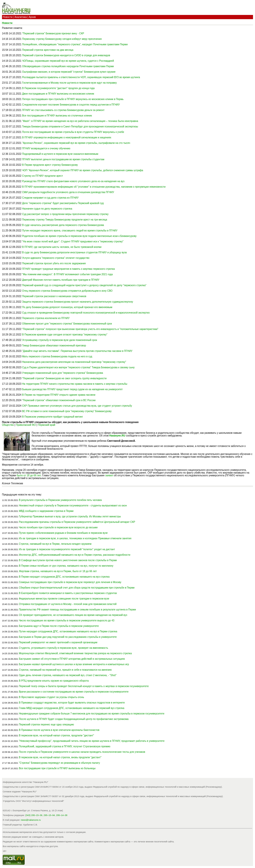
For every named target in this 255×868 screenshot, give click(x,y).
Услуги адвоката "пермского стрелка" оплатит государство (56, 258)
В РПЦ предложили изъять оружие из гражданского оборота (54, 681)
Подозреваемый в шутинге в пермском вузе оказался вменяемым (60, 154)
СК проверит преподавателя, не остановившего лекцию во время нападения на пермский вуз (73, 615)
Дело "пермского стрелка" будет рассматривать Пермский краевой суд (63, 203)
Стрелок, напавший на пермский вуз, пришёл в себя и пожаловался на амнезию (65, 670)
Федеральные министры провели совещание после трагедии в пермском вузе (64, 599)
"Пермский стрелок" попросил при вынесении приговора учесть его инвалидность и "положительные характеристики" (90, 329)
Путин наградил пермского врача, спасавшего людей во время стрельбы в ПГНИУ (70, 231)
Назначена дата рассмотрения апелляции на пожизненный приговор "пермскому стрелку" (74, 362)
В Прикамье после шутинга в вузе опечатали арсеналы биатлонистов (59, 730)
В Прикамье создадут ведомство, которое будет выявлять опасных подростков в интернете (72, 703)
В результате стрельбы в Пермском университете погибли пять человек (60, 500)
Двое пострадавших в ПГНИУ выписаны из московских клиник (58, 94)
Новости (8, 17)
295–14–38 (62, 815)
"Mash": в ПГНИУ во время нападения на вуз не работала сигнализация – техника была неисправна (80, 121)
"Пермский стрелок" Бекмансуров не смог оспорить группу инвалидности (64, 378)
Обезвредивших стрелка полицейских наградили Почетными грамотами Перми (68, 66)
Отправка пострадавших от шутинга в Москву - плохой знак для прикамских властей (68, 604)
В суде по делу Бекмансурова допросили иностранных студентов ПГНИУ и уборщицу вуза (74, 252)
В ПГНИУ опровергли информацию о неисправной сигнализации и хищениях (67, 137)
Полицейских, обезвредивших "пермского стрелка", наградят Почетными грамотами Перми (75, 44)
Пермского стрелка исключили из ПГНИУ (46, 318)
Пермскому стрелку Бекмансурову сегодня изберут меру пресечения (62, 39)
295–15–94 (49, 815)
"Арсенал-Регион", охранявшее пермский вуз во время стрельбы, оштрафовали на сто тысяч (76, 143)
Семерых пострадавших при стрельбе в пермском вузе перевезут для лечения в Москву (70, 582)
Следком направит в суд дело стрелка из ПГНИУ (50, 198)
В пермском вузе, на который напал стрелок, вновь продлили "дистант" (60, 757)
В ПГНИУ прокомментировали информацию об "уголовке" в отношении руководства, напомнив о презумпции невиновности (94, 187)
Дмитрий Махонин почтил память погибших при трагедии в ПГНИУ (61, 280)
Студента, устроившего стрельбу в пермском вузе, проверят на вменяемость (64, 648)
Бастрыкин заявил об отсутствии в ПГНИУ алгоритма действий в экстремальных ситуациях (72, 659)
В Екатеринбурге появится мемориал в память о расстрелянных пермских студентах (68, 593)
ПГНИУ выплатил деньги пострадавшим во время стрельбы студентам (63, 159)
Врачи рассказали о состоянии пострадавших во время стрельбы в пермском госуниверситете (74, 692)
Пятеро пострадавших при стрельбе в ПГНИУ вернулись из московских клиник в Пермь (73, 99)
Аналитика (21, 17)
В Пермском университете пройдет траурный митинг (53, 417)
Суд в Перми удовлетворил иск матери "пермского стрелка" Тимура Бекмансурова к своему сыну (78, 367)
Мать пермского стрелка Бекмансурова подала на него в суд (57, 356)
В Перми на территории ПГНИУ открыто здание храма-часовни (59, 395)
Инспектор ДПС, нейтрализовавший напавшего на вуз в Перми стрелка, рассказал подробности (75, 555)
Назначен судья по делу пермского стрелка (47, 209)
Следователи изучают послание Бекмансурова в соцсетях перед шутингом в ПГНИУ (71, 105)
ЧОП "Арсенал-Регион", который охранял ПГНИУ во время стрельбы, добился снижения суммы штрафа (83, 170)
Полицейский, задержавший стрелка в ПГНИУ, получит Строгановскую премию (65, 746)
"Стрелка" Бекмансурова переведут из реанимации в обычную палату (60, 763)
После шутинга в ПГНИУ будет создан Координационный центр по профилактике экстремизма (74, 719)
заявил (109, 475)
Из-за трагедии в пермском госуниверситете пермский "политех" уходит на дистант (67, 549)
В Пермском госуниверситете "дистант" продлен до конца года (58, 88)
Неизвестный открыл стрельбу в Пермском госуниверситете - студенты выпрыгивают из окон (73, 506)
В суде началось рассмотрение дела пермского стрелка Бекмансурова (63, 225)
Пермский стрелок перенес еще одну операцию (46, 725)
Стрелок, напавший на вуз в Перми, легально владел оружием (55, 544)
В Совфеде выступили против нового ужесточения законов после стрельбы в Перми (68, 560)
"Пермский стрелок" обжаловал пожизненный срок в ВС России (59, 400)
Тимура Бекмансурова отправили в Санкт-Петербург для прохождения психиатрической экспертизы (80, 127)
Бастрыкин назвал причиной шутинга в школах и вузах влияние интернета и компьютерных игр (74, 664)
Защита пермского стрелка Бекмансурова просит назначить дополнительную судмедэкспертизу (78, 302)
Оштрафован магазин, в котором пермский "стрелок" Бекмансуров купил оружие (69, 72)
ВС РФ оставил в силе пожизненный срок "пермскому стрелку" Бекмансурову (67, 411)
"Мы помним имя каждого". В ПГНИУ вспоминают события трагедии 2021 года (67, 274)
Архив (32, 17)
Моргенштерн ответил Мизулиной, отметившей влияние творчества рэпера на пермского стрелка (75, 653)
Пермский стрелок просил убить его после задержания (54, 263)
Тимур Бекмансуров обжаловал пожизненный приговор (54, 346)
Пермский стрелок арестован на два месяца (48, 50)
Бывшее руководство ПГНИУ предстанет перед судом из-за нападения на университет (72, 389)
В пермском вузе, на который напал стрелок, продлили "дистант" (57, 735)
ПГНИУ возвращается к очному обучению (46, 148)
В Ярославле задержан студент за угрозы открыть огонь (52, 697)
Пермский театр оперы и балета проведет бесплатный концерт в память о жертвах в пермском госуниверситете (84, 686)
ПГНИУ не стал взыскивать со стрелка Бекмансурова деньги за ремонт (63, 110)
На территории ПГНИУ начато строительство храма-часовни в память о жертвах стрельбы (75, 384)
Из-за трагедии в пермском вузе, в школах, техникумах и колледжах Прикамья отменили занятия (75, 538)
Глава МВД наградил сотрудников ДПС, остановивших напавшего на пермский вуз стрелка (72, 708)
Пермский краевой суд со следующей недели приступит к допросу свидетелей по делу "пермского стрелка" (84, 285)
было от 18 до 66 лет (29, 475)
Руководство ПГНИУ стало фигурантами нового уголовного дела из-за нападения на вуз (73, 181)
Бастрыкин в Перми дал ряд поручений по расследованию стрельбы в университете (68, 637)
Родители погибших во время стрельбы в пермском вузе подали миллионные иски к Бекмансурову (79, 236)
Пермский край (47, 425)
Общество (8, 425)
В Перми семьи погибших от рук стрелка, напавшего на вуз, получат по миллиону (66, 566)
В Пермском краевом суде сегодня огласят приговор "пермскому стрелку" (65, 335)
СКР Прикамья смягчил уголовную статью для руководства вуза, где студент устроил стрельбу (77, 406)
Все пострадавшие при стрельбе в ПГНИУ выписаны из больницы (57, 768)
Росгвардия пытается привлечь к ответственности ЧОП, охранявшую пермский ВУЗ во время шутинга (81, 77)
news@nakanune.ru (31, 820)
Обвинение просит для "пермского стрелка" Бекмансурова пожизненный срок (67, 324)
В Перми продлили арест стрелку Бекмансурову (50, 165)
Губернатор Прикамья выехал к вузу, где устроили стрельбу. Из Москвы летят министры (70, 516)
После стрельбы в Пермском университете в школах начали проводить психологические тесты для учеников (82, 752)
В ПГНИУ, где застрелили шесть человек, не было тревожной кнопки (62, 247)
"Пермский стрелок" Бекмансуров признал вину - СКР (53, 33)
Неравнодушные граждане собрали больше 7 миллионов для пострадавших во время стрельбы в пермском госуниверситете (92, 714)
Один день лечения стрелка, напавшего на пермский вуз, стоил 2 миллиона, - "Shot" (68, 675)
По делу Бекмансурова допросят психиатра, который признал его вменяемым (67, 307)
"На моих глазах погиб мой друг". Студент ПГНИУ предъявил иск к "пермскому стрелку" (73, 242)
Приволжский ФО (26, 425)
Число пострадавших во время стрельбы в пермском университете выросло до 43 (67, 621)
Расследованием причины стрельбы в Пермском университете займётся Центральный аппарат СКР (77, 522)
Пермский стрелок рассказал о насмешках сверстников (54, 296)
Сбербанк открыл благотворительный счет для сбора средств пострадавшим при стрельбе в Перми (77, 588)
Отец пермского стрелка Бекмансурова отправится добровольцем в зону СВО (67, 291)
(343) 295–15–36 (34, 815)
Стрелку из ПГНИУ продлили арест (43, 176)
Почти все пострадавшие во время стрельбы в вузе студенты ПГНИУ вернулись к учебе (73, 132)
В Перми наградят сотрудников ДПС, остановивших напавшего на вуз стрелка (64, 577)
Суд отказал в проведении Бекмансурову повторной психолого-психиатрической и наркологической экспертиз (86, 313)
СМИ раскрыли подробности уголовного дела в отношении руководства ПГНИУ (68, 192)
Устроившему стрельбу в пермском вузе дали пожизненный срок (60, 340)
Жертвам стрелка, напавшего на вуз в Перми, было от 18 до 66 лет (58, 571)
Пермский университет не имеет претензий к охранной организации (58, 642)
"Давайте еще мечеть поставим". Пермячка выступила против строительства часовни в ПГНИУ (77, 351)
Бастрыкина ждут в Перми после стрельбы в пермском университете (59, 626)
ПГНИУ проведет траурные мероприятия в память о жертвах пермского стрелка (68, 269)
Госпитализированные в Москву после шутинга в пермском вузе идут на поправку (69, 83)
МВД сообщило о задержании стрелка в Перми (46, 511)
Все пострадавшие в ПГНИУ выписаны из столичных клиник (57, 116)
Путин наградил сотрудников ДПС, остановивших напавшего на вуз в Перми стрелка (68, 631)
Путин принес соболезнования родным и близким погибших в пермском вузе (63, 533)
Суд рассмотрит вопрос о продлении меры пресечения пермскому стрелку (65, 214)
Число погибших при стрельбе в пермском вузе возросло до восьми (58, 527)
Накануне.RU (117, 436)
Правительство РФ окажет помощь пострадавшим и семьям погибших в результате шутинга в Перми (77, 610)
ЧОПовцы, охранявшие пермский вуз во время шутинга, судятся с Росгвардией (68, 61)
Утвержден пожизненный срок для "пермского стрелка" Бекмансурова (63, 373)
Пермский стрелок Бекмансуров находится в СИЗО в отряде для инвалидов (66, 55)
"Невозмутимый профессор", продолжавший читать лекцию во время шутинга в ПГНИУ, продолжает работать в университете (92, 741)
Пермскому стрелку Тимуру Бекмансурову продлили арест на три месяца (65, 220)
